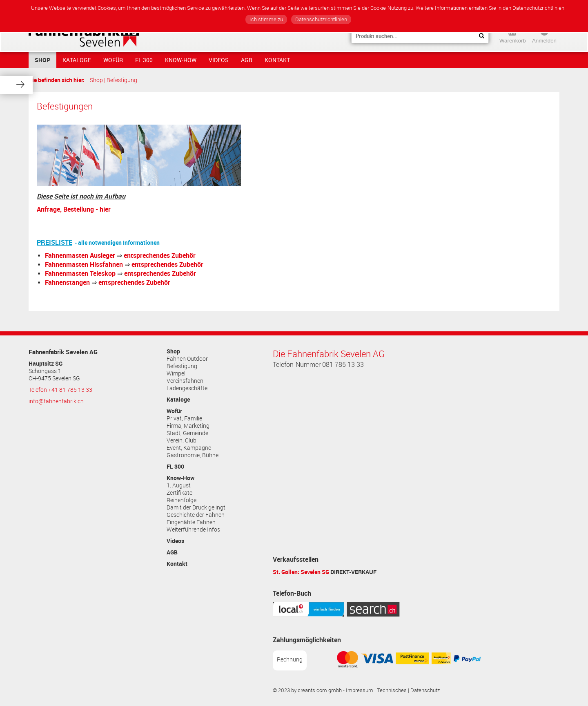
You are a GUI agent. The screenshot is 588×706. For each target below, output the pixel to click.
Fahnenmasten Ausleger (80, 255)
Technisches (392, 690)
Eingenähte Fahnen (191, 522)
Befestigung (122, 80)
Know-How (181, 60)
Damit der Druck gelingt (196, 507)
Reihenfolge (182, 500)
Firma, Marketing (188, 426)
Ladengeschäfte (187, 388)
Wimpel (176, 373)
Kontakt (277, 60)
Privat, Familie (184, 418)
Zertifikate (179, 493)
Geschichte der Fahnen (196, 515)
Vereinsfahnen (185, 381)
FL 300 (144, 60)
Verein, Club (182, 440)
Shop (42, 60)
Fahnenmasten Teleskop (80, 273)
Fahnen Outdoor (187, 359)
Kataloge (77, 60)
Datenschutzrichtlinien (321, 19)
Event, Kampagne (189, 448)
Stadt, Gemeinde (187, 433)
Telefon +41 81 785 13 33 (60, 390)
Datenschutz (425, 690)
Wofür (113, 60)
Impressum (360, 690)
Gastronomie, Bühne (193, 455)
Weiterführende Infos (193, 529)
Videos (219, 60)
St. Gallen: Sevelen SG (301, 572)
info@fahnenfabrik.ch (56, 401)
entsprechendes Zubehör (160, 255)
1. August (179, 485)
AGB (247, 60)
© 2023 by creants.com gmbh (307, 690)
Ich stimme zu (266, 19)
